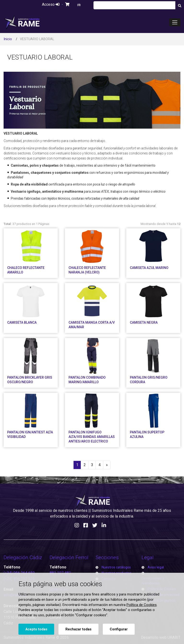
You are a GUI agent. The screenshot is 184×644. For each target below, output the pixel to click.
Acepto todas (36, 629)
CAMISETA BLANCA (22, 322)
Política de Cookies (142, 605)
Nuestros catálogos (116, 567)
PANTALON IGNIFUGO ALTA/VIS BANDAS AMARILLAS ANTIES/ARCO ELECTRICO (92, 437)
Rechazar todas (78, 629)
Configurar (119, 629)
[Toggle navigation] (175, 22)
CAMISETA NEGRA (144, 322)
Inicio (8, 39)
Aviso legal (156, 567)
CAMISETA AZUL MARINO (149, 268)
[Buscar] (180, 6)
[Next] (107, 465)
